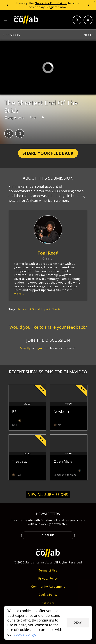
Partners (48, 603)
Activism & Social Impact (34, 309)
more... (19, 294)
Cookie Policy (48, 595)
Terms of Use (48, 570)
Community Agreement (48, 586)
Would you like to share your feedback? (48, 327)
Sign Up (26, 348)
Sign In (41, 348)
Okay (78, 622)
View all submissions (48, 494)
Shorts (56, 309)
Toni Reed (48, 253)
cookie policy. (25, 634)
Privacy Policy (48, 578)
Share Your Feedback (48, 153)
